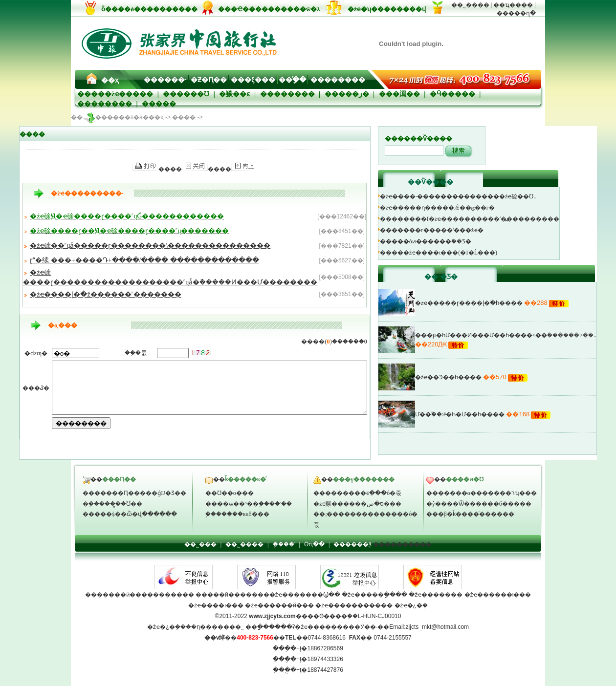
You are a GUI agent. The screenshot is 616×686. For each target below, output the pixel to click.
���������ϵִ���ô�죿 (357, 493)
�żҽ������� (436, 595)
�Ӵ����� (452, 94)
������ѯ (352, 544)
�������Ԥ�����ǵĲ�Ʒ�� (134, 493)
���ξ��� (253, 80)
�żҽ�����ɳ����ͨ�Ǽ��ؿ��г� (456, 208)
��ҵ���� (513, 5)
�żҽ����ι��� (216, 605)
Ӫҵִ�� (314, 544)
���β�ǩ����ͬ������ (470, 514)
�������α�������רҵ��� (482, 493)
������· (165, 80)
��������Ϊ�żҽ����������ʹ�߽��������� (489, 219)
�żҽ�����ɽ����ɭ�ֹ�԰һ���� (488, 303)
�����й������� (232, 595)
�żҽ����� (129, 94)
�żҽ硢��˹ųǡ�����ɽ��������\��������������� (147, 246)
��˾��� (200, 544)
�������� (338, 80)
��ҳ (110, 80)
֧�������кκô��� (237, 514)
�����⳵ (159, 104)
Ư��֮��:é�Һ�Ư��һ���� (479, 414)
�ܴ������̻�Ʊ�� (112, 504)
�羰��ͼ (234, 94)
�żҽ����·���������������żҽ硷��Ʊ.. (477, 196)
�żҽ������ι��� (498, 595)
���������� (402, 544)
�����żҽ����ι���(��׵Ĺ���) (458, 253)
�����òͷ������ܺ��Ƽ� (445, 241)
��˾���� (470, 5)
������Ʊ (186, 94)
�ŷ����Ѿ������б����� (479, 504)
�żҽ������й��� (279, 605)
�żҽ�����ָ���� (374, 595)
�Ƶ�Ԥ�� (209, 80)
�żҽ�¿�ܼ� (411, 605)
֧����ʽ (284, 544)
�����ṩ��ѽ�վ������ (130, 514)
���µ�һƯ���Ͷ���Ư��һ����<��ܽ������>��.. (525, 335)
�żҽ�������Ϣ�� (305, 595)
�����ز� (347, 94)
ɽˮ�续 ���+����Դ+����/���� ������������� (142, 260)
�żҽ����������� (354, 605)
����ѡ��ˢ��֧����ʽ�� (249, 504)
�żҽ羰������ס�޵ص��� (357, 504)
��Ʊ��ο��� (230, 493)
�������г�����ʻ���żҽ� (451, 230)
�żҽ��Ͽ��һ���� (467, 377)
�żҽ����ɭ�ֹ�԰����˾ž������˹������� (102, 294)
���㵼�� (399, 94)
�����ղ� (516, 13)
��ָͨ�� (292, 80)
